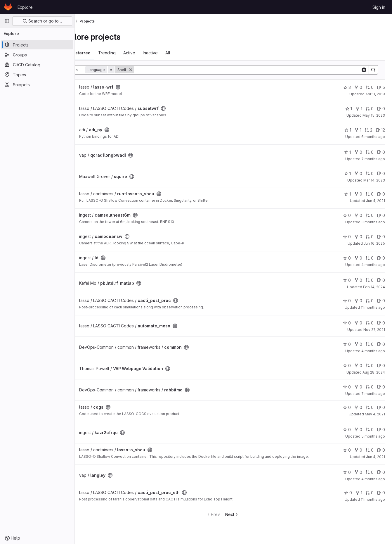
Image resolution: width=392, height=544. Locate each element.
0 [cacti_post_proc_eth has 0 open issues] (381, 496)
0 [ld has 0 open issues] (381, 258)
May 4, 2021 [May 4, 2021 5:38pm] (375, 414)
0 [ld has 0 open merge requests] (370, 258)
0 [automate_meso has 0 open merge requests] (370, 323)
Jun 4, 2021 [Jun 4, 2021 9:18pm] (375, 201)
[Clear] (364, 70)
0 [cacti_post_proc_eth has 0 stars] (348, 496)
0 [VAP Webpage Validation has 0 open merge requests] (370, 366)
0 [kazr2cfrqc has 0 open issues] (381, 430)
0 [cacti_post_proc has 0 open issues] (381, 301)
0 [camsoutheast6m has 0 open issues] (381, 215)
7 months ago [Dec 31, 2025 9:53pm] (373, 159)
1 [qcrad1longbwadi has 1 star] (347, 152)
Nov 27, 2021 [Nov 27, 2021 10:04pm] (374, 330)
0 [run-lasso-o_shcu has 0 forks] (358, 194)
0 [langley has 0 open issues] (381, 476)
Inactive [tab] (172, 53)
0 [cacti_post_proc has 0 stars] (347, 301)
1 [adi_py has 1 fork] (358, 130)
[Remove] (152, 70)
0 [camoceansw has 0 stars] (347, 237)
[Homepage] (8, 7)
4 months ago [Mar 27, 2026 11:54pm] (373, 482)
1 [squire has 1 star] (347, 173)
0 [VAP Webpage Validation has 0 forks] (358, 366)
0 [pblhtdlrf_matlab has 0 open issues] (381, 280)
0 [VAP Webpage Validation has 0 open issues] (381, 366)
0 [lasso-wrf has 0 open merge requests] (370, 87)
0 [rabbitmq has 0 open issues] (381, 387)
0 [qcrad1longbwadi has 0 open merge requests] (370, 152)
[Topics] (37, 75)
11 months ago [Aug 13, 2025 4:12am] (373, 503)
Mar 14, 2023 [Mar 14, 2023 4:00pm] (374, 180)
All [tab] (189, 53)
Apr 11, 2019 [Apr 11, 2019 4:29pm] (375, 94)
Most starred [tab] (99, 53)
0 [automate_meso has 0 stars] (347, 323)
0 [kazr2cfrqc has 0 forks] (358, 430)
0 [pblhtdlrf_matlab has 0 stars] (347, 280)
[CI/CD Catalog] (37, 65)
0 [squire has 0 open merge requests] (370, 173)
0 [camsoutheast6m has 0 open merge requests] (370, 215)
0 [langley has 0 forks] (358, 476)
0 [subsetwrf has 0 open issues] (381, 109)
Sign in (379, 7)
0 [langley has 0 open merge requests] (370, 476)
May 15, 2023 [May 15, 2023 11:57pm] (374, 115)
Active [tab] (151, 53)
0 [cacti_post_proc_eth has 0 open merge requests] (370, 496)
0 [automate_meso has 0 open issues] (381, 323)
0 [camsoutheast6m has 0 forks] (358, 215)
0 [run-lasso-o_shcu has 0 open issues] (381, 194)
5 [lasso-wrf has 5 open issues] (381, 87)
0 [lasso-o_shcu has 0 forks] (358, 450)
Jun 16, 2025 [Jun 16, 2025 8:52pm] (374, 243)
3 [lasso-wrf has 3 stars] (347, 87)
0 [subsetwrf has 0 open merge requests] (370, 109)
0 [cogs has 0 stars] (347, 407)
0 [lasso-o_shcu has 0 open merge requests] (370, 450)
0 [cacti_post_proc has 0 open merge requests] (370, 301)
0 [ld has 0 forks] (358, 258)
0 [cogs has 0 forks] (358, 407)
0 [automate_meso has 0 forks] (358, 323)
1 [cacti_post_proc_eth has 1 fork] (359, 496)
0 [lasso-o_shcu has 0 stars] (347, 450)
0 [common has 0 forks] (358, 344)
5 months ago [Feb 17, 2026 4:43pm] (373, 436)
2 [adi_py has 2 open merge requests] (369, 130)
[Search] (258, 70)
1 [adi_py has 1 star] (348, 130)
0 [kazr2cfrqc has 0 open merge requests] (370, 430)
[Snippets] (37, 84)
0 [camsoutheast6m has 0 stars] (347, 215)
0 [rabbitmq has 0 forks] (358, 387)
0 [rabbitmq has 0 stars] (347, 387)
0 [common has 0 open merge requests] (370, 344)
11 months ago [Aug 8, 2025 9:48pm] (373, 307)
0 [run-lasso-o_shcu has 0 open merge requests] (370, 194)
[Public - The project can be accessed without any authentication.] (139, 87)
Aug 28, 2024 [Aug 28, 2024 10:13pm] (374, 372)
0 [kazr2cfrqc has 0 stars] (347, 430)
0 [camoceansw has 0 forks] (358, 237)
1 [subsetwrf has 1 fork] (359, 109)
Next (243, 518)
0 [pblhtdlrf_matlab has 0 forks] (358, 280)
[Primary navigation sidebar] (7, 21)
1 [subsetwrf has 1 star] (349, 109)
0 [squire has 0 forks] (358, 173)
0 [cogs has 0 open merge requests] (370, 407)
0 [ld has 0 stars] (347, 258)
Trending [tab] (128, 53)
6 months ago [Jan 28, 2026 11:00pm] (373, 137)
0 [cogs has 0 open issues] (381, 407)
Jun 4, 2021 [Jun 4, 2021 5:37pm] (375, 457)
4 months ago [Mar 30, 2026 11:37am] (373, 351)
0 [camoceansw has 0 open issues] (381, 237)
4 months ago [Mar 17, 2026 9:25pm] (373, 265)
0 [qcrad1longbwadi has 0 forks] (358, 152)
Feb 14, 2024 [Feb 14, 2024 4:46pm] (374, 287)
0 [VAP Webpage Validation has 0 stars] (347, 366)
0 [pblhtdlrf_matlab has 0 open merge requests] (370, 280)
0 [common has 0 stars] (347, 344)
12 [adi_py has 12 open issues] (380, 130)
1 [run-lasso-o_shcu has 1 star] (347, 194)
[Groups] (37, 55)
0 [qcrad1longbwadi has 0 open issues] (381, 152)
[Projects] (37, 45)
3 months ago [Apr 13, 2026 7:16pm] (373, 222)
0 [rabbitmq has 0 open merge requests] (370, 387)
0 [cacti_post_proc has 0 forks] (358, 301)
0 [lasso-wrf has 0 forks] (358, 87)
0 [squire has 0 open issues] (381, 173)
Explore (25, 7)
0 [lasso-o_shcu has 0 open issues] (381, 450)
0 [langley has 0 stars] (347, 476)
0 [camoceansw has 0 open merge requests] (370, 237)
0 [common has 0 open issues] (381, 344)
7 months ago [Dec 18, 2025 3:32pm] (373, 394)
